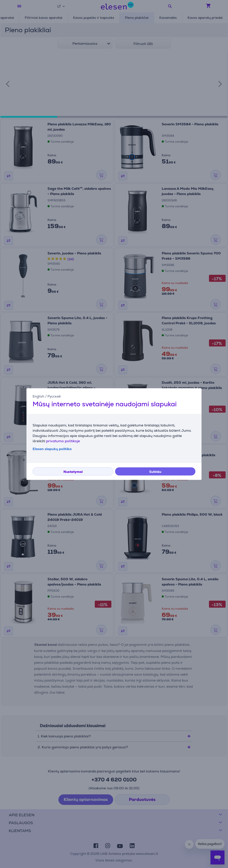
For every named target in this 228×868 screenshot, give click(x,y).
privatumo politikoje (63, 441)
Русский (54, 396)
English (38, 396)
